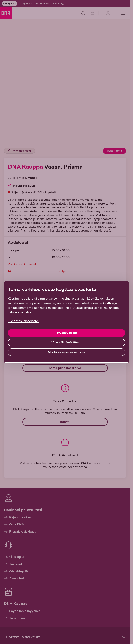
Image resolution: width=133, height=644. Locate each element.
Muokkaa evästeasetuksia (66, 352)
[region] (66, 322)
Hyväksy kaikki (67, 333)
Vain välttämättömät (66, 342)
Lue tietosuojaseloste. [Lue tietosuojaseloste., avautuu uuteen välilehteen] (23, 321)
